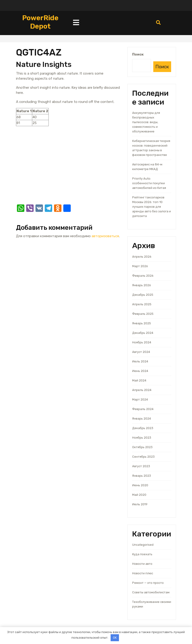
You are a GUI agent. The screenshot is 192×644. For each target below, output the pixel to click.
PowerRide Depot (40, 22)
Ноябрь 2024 (142, 342)
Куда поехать (142, 554)
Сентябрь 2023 (143, 457)
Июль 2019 (140, 504)
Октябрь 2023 (142, 447)
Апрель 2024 (142, 390)
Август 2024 (141, 352)
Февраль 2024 (143, 409)
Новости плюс (143, 573)
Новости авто (142, 564)
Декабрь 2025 (143, 295)
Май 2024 (139, 380)
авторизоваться (105, 236)
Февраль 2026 (143, 276)
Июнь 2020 (140, 485)
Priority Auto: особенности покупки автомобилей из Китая (149, 183)
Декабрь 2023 (143, 428)
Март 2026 (140, 266)
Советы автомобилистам (151, 592)
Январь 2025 (142, 323)
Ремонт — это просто (148, 583)
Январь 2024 (142, 419)
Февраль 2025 (143, 314)
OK (115, 638)
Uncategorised (143, 545)
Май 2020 (139, 495)
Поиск (138, 54)
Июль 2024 (140, 361)
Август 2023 (141, 466)
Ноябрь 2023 (142, 438)
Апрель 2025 (142, 304)
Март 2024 (140, 399)
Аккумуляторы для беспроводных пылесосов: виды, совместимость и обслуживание (146, 122)
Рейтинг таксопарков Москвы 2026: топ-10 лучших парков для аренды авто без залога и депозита (152, 207)
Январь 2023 (142, 476)
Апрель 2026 (142, 257)
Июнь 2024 (140, 371)
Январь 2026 (142, 285)
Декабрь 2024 (143, 333)
